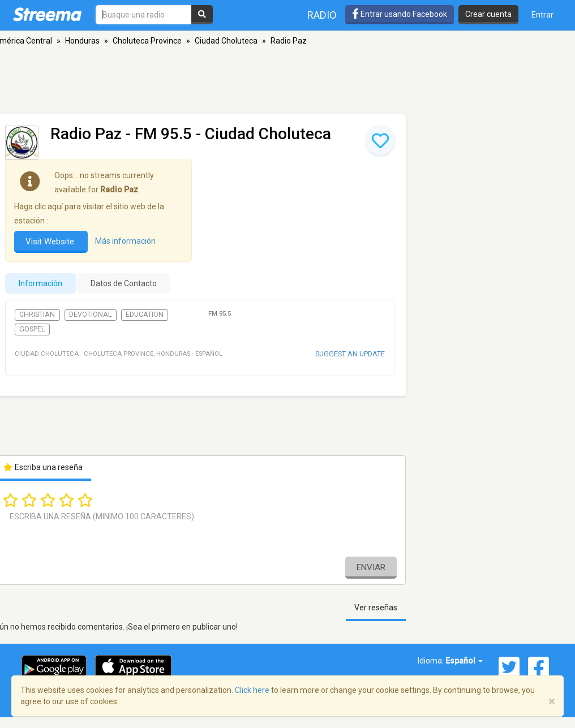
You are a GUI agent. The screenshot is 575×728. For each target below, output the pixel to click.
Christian (37, 315)
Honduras (82, 41)
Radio (322, 15)
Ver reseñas (376, 608)
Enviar (371, 567)
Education (145, 315)
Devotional (90, 315)
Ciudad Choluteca (226, 41)
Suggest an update (350, 354)
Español (464, 661)
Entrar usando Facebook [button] (400, 14)
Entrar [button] (542, 15)
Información (40, 283)
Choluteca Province (147, 41)
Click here (252, 690)
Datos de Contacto (124, 283)
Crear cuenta (488, 14)
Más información (125, 241)
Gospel (32, 329)
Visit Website (51, 242)
